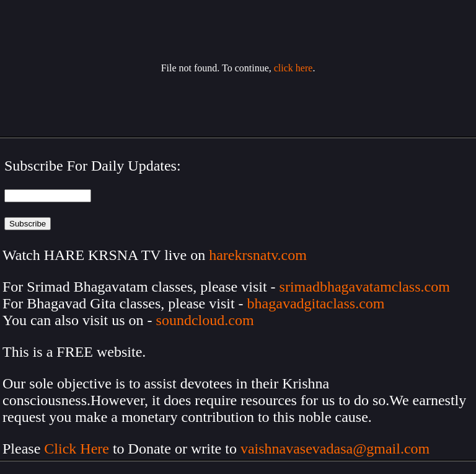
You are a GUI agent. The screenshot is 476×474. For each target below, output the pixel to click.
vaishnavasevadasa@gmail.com (337, 449)
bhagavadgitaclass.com (316, 303)
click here (293, 68)
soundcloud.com (205, 320)
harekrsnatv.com (258, 255)
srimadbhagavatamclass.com (365, 287)
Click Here (77, 449)
